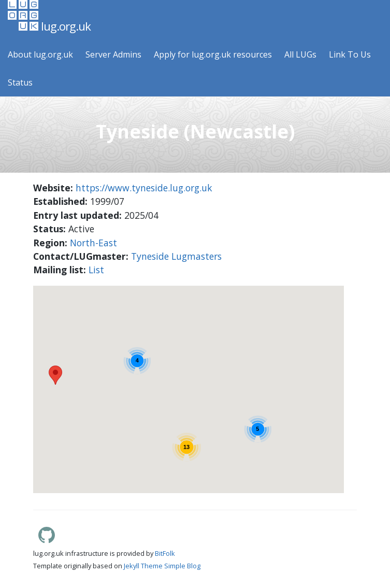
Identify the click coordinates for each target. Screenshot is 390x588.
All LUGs (300, 54)
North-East (93, 243)
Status (20, 82)
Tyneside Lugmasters (176, 256)
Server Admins (113, 54)
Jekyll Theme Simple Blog (162, 566)
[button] (80, 376)
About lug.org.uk (40, 54)
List (96, 270)
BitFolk (165, 553)
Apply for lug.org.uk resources (213, 54)
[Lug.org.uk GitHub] (47, 540)
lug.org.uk (49, 17)
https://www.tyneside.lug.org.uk (144, 188)
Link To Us (350, 54)
